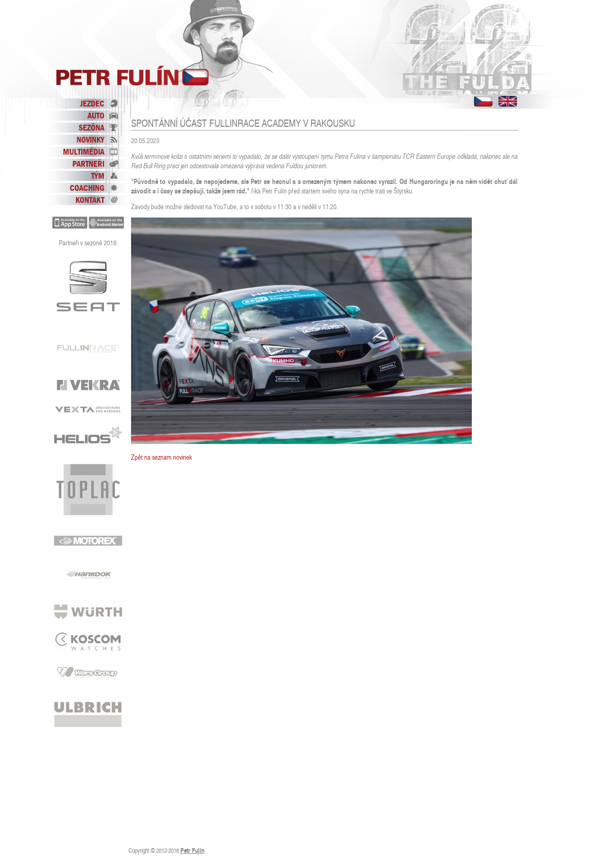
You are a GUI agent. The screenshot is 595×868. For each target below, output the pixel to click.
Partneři (88, 164)
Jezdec (92, 103)
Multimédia (84, 151)
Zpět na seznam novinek (161, 457)
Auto (96, 115)
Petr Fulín (133, 76)
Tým (98, 176)
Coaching (87, 188)
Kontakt (90, 200)
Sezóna (91, 127)
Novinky (90, 139)
